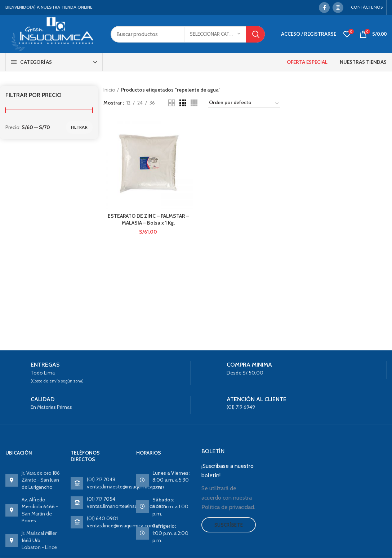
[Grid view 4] (194, 103)
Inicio (109, 90)
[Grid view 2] (172, 103)
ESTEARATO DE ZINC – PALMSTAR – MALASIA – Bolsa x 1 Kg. (148, 220)
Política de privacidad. (228, 507)
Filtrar (79, 127)
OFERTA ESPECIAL (307, 62)
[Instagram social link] (338, 8)
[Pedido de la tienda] (244, 104)
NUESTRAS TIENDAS (363, 62)
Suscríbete (229, 525)
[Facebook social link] (324, 8)
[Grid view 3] (183, 103)
